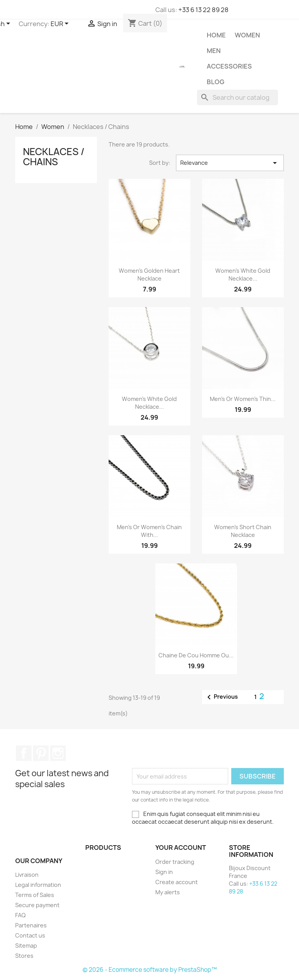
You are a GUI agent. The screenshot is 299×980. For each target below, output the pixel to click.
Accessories (229, 66)
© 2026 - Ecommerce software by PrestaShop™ (150, 970)
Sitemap (26, 946)
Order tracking (175, 862)
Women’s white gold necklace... (243, 275)
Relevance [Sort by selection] (230, 163)
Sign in (164, 872)
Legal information (38, 885)
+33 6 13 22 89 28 (203, 10)
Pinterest (41, 753)
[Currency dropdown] (61, 24)
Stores (24, 956)
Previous (221, 697)
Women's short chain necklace (243, 531)
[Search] (237, 97)
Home (216, 35)
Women (247, 35)
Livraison (27, 875)
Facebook (24, 753)
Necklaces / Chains (54, 157)
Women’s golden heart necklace (149, 275)
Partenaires (31, 925)
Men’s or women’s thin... (243, 399)
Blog (215, 82)
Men (214, 51)
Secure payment (37, 905)
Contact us (30, 935)
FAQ (20, 915)
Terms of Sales (35, 895)
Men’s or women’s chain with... (149, 531)
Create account (177, 882)
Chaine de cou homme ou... (196, 655)
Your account (181, 848)
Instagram (58, 753)
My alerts (168, 892)
